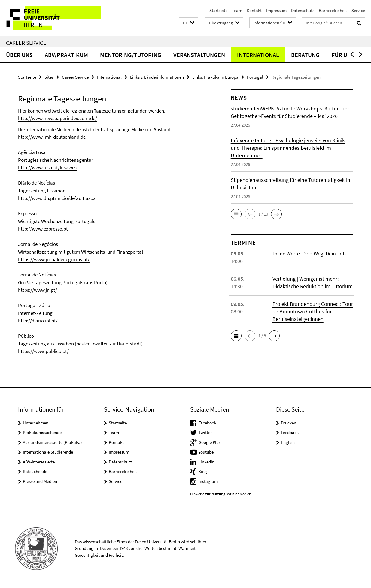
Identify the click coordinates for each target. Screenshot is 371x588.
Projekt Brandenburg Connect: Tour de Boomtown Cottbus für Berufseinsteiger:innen (313, 311)
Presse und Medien (40, 481)
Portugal (255, 77)
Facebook (207, 423)
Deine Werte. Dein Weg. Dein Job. (310, 253)
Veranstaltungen (199, 55)
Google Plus (210, 442)
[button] (189, 23)
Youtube (206, 452)
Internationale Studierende (48, 452)
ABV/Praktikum (66, 55)
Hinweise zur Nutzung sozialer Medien (221, 494)
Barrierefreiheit (333, 10)
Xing (203, 471)
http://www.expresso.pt (43, 229)
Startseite (218, 10)
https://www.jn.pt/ (38, 290)
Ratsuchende (35, 471)
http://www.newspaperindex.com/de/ (58, 118)
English (288, 442)
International (258, 55)
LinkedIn (207, 462)
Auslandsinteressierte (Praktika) (52, 442)
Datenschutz (303, 10)
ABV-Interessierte (39, 462)
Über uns (19, 55)
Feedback (290, 432)
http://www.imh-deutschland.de (52, 137)
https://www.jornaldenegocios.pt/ (54, 259)
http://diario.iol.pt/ (38, 321)
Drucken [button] (289, 423)
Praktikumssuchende (42, 432)
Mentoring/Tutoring (131, 55)
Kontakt (254, 10)
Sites (49, 77)
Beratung (305, 55)
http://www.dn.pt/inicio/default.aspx (57, 198)
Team (237, 10)
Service (358, 10)
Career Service (26, 43)
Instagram (208, 481)
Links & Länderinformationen (157, 77)
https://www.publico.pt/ (43, 351)
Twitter (205, 432)
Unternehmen (36, 423)
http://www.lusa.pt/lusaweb (48, 167)
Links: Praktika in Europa (215, 77)
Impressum (276, 10)
